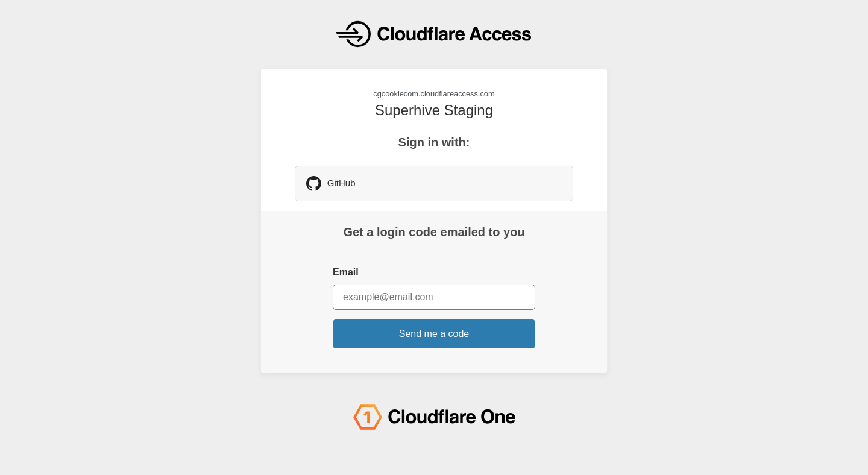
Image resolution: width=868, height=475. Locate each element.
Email (346, 272)
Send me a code (434, 334)
